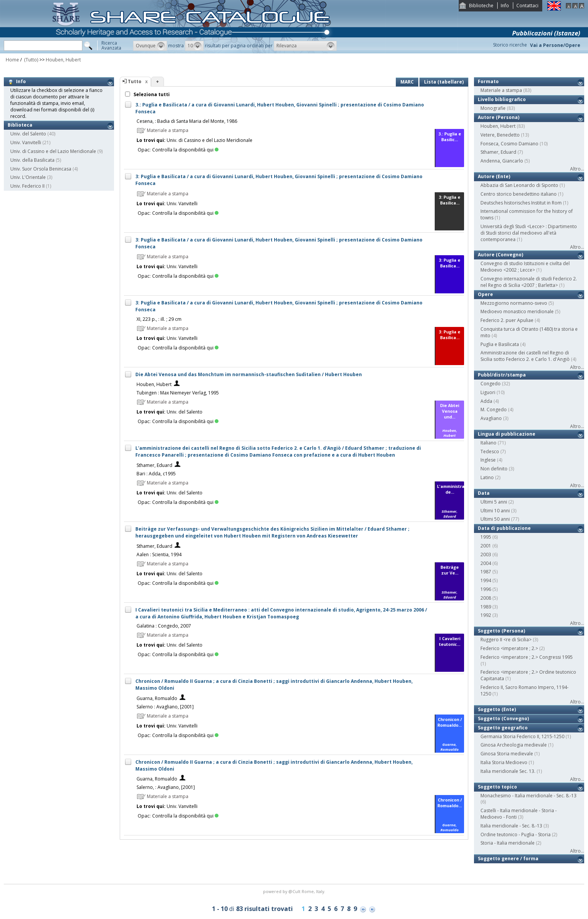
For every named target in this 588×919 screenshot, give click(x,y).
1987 (486, 572)
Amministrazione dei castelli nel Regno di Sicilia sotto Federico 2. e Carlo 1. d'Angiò (525, 356)
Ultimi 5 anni (494, 502)
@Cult (295, 891)
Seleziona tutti (151, 94)
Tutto (135, 81)
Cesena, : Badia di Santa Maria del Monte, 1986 (187, 121)
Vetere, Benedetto (500, 135)
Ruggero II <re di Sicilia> (506, 640)
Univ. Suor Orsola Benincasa (41, 169)
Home (12, 60)
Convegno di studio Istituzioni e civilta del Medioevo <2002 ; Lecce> (525, 267)
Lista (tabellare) (444, 82)
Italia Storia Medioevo (504, 762)
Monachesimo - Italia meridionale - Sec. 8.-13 (529, 796)
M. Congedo (494, 410)
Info (505, 6)
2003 (486, 554)
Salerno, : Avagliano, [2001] (166, 787)
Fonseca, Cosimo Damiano (509, 144)
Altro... (577, 169)
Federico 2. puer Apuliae (507, 320)
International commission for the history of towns (527, 214)
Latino (487, 477)
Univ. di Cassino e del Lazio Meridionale (53, 151)
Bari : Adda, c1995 (156, 474)
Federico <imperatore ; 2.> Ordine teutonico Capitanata (528, 675)
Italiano (488, 443)
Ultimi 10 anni (495, 511)
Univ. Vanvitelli (26, 142)
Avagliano (491, 418)
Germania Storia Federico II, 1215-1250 (522, 736)
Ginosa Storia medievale (507, 754)
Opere (485, 294)
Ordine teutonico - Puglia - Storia (516, 835)
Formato (488, 81)
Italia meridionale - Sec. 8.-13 (511, 826)
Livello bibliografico (502, 99)
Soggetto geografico (503, 728)
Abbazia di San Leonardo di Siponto (519, 185)
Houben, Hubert (63, 60)
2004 (486, 563)
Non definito (494, 469)
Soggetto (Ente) (497, 709)
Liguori (488, 392)
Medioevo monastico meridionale (517, 311)
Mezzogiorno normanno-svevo (514, 303)
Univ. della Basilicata (32, 160)
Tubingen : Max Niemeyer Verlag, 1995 (178, 393)
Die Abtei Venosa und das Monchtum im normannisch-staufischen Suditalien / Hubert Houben (249, 374)
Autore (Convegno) (500, 255)
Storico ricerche (510, 45)
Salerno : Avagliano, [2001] (165, 707)
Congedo (491, 384)
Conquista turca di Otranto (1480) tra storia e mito (529, 332)
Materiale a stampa (501, 90)
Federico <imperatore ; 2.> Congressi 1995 (527, 657)
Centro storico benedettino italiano (519, 194)
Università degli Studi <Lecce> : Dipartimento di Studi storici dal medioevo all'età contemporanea (529, 233)
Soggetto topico (497, 787)
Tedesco (490, 451)
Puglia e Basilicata (500, 344)
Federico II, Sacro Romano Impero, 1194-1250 (525, 690)
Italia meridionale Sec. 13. (508, 771)
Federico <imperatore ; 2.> (509, 648)
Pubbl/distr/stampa (502, 375)
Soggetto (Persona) (501, 631)
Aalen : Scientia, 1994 (159, 554)
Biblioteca (20, 125)
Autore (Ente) (494, 176)
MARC (407, 82)
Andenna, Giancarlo (502, 161)
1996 (486, 589)
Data (484, 493)
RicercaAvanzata (111, 45)
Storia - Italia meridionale (508, 843)
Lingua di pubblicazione (507, 434)
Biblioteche (481, 6)
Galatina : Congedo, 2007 (164, 626)
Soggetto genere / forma (508, 859)
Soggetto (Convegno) (503, 719)
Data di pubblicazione (504, 528)
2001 (486, 546)
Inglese (488, 460)
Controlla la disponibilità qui (185, 150)
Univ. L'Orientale (28, 177)
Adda (486, 401)
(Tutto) (31, 60)
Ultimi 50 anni (495, 519)
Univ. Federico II (27, 186)
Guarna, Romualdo (157, 698)
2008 (486, 598)
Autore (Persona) (499, 117)
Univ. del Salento (28, 134)
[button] (150, 46)
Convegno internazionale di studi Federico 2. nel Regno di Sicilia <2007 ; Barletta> (529, 282)
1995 (486, 537)
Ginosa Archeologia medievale (514, 745)
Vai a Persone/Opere (555, 45)
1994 (486, 580)
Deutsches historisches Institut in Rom (521, 203)
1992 (486, 615)
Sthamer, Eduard (154, 465)
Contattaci (527, 6)
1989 (486, 607)
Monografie (493, 108)
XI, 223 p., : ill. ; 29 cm (159, 319)
